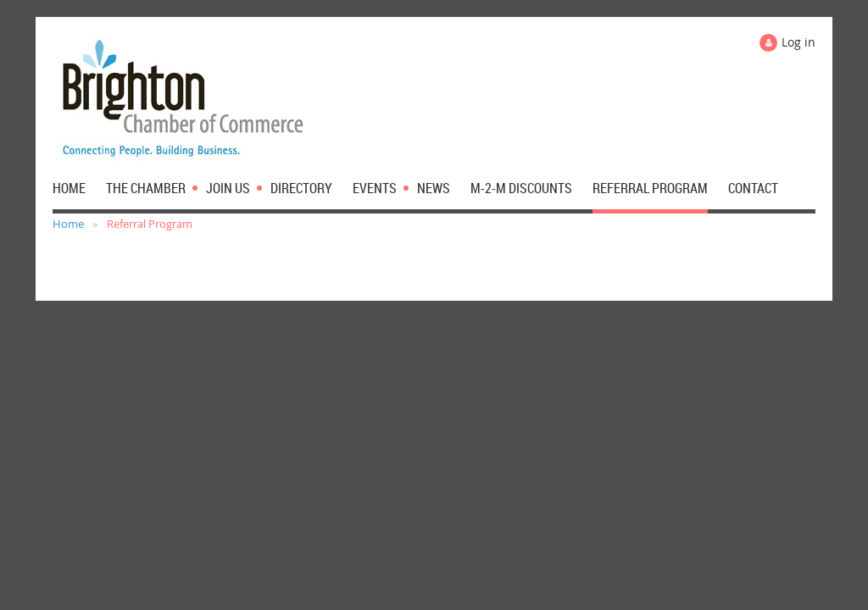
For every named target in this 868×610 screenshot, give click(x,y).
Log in (798, 42)
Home (68, 224)
